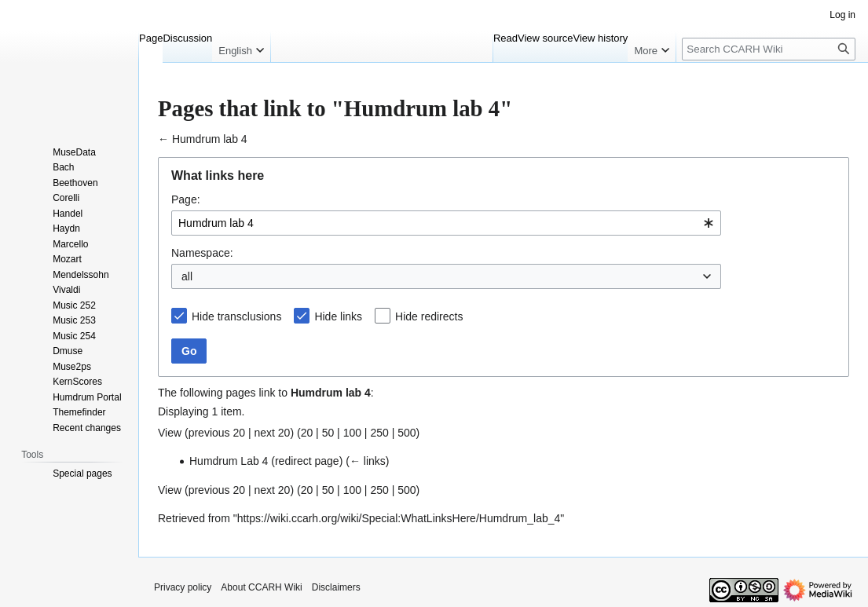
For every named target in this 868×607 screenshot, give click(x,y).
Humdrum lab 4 (210, 139)
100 (352, 433)
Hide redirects (429, 316)
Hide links (338, 316)
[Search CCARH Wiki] (769, 49)
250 (379, 433)
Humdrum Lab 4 (229, 461)
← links (368, 461)
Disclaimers (336, 587)
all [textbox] (187, 276)
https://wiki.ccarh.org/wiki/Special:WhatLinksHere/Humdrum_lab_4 (399, 518)
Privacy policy (183, 587)
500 (407, 433)
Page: (186, 199)
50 (328, 433)
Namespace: (202, 253)
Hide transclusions (236, 316)
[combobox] (446, 223)
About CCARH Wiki (261, 587)
